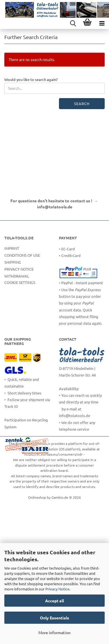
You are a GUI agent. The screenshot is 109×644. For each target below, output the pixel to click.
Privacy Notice (57, 589)
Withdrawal (17, 276)
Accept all (54, 601)
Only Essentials (54, 618)
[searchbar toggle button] (73, 23)
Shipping (13, 262)
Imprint (12, 248)
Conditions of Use (22, 255)
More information (54, 632)
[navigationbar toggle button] (102, 23)
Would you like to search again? (31, 79)
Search (82, 103)
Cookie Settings (20, 282)
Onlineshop (37, 497)
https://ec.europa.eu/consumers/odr (53, 454)
